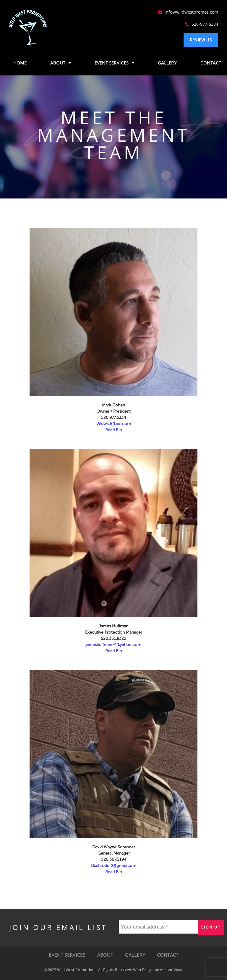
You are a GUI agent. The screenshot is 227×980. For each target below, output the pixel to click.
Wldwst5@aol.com (114, 424)
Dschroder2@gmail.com (114, 866)
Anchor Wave (172, 970)
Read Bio (114, 430)
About (61, 63)
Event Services (114, 63)
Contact (211, 63)
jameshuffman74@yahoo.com (113, 645)
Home (20, 63)
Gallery (167, 63)
